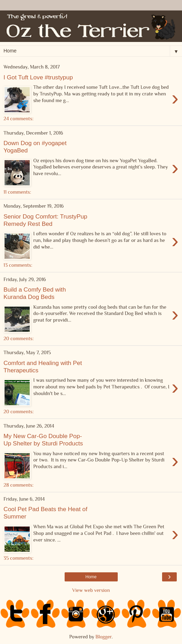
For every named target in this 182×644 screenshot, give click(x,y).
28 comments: (19, 485)
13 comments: (18, 265)
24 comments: (19, 119)
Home (91, 577)
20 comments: (19, 338)
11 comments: (17, 192)
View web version (91, 590)
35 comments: (19, 558)
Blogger (103, 637)
